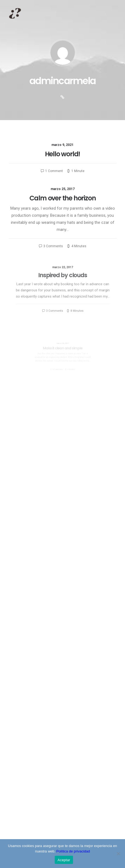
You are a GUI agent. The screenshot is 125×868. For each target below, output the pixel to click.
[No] (118, 854)
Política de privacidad (73, 851)
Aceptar (64, 860)
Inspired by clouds (63, 278)
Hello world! (63, 154)
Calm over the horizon (62, 198)
